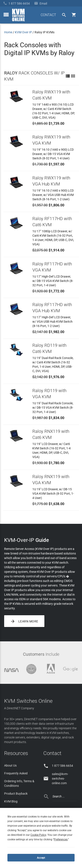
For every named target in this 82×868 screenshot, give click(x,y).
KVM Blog (11, 801)
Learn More (24, 621)
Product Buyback (16, 794)
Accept (41, 858)
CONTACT (48, 15)
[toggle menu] (6, 15)
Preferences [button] (61, 839)
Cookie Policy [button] (38, 835)
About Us (10, 765)
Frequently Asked (16, 773)
